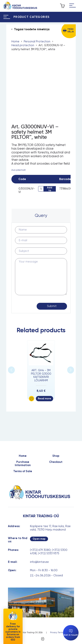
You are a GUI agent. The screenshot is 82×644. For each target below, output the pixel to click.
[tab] (41, 216)
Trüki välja (71, 30)
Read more (44, 399)
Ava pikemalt (19, 170)
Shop (56, 456)
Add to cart (50, 189)
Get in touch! (71, 633)
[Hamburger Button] (72, 6)
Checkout (56, 462)
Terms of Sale (23, 471)
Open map (39, 539)
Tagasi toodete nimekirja (32, 29)
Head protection (23, 45)
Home (15, 42)
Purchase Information (23, 464)
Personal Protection (37, 42)
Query (41, 215)
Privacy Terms (57, 632)
